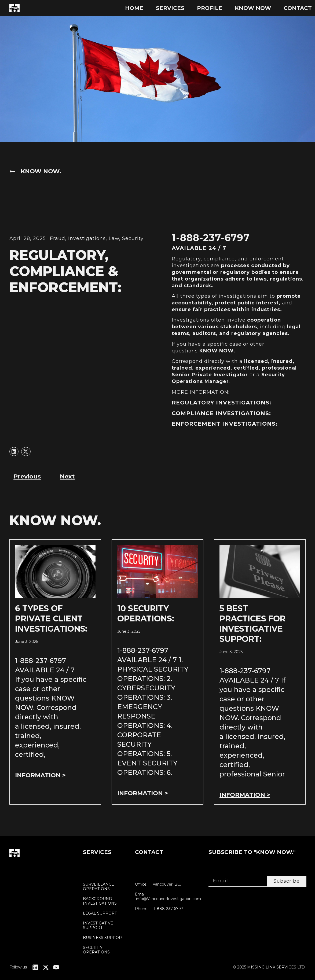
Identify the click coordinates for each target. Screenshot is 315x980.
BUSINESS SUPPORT (103, 938)
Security (133, 238)
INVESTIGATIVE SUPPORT (98, 926)
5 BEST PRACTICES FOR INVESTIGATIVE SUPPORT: (252, 624)
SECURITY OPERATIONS (96, 950)
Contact (298, 8)
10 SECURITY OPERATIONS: (146, 614)
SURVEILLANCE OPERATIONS (98, 887)
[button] (14, 452)
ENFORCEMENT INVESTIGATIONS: (225, 424)
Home (134, 8)
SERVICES (170, 8)
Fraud (58, 238)
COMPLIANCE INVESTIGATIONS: (221, 413)
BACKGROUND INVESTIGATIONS (100, 901)
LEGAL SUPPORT (100, 913)
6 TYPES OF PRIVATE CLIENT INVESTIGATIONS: (51, 619)
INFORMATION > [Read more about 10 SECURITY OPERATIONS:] (143, 793)
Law (114, 238)
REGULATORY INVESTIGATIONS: (221, 403)
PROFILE (210, 8)
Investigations (87, 238)
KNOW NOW (253, 8)
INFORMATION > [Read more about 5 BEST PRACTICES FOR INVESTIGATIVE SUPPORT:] (245, 795)
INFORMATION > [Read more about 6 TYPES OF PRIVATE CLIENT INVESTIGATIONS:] (40, 775)
